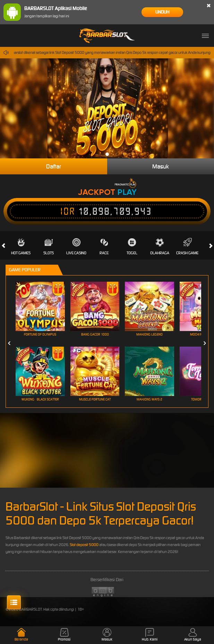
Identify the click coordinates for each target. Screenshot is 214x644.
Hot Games (21, 247)
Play (127, 192)
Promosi (64, 635)
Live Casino (76, 247)
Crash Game (187, 247)
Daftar (54, 166)
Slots (49, 247)
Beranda (21, 635)
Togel (132, 247)
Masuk (161, 166)
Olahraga (160, 247)
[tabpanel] (107, 108)
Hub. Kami (150, 635)
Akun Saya (193, 635)
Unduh (162, 12)
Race (104, 247)
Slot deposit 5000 (84, 545)
